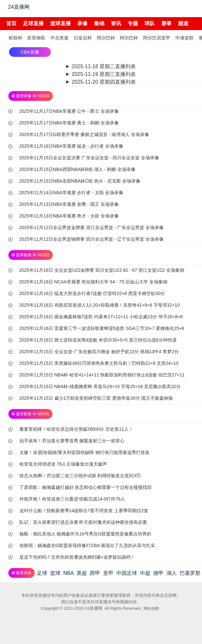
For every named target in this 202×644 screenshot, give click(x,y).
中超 (145, 573)
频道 (183, 23)
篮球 (55, 573)
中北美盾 (59, 38)
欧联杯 (16, 38)
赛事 (166, 23)
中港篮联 (185, 38)
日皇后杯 (83, 38)
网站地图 (151, 608)
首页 (11, 23)
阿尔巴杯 (106, 38)
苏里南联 (36, 38)
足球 (42, 573)
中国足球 (127, 573)
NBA (69, 573)
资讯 (116, 23)
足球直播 (33, 23)
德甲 (158, 573)
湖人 (172, 573)
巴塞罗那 (190, 573)
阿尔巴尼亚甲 (157, 38)
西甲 (95, 573)
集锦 (99, 23)
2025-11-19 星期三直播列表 (104, 74)
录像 (82, 23)
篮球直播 (60, 23)
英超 (82, 573)
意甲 (108, 573)
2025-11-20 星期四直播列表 (104, 82)
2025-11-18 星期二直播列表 (104, 66)
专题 (133, 23)
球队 (150, 23)
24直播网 (19, 7)
